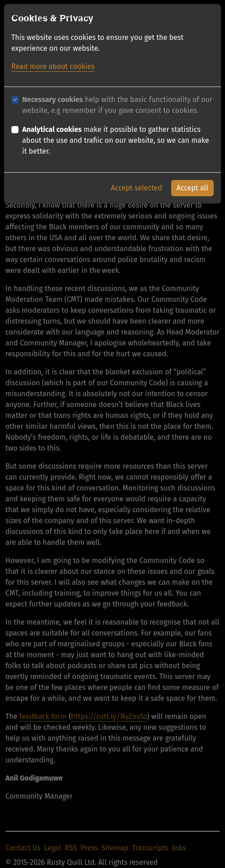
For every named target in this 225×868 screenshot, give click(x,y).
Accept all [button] (192, 188)
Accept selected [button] (136, 188)
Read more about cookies (53, 66)
